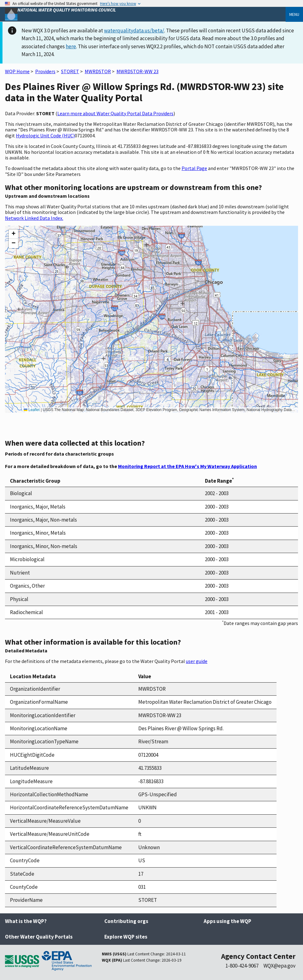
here (71, 46)
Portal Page (194, 168)
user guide (197, 661)
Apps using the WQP (227, 921)
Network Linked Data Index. (34, 218)
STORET (70, 71)
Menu (294, 14)
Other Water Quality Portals (39, 937)
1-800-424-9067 (242, 966)
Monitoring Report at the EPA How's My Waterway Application (187, 466)
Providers (45, 71)
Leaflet (32, 410)
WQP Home (17, 71)
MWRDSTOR (98, 71)
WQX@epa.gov (279, 966)
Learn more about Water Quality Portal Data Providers (115, 113)
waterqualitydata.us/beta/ (134, 31)
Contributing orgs (126, 921)
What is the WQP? (26, 921)
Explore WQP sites (126, 937)
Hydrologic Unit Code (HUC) (45, 135)
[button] (13, 234)
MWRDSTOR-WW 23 (137, 71)
